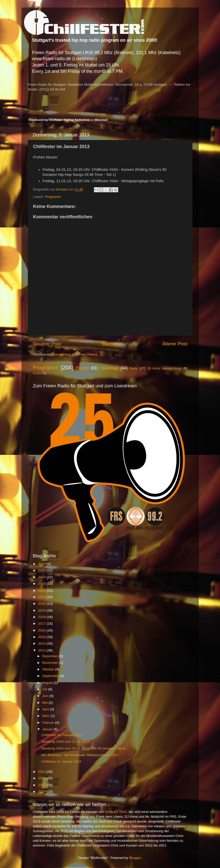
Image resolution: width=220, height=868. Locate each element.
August (48, 683)
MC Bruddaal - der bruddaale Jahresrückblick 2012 (80, 755)
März (47, 716)
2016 (42, 630)
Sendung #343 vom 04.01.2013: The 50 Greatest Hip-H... (85, 748)
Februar (49, 723)
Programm (53, 197)
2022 (42, 590)
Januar (48, 729)
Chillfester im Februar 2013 (62, 735)
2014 (42, 643)
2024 (42, 577)
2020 (42, 604)
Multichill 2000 (116, 812)
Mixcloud (101, 120)
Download (109, 368)
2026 (42, 564)
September (51, 676)
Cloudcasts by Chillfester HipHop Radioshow (59, 120)
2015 (42, 637)
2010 (42, 785)
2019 (42, 610)
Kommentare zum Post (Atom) (74, 354)
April (46, 709)
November (51, 663)
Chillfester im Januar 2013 (61, 761)
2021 (42, 597)
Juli (45, 689)
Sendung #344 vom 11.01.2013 (65, 742)
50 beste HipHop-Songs (165, 368)
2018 (42, 617)
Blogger (135, 858)
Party (134, 368)
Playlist (82, 368)
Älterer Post (175, 344)
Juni (46, 696)
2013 (42, 650)
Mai (46, 703)
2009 (42, 792)
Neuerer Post (47, 344)
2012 (42, 772)
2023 (42, 584)
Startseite (112, 344)
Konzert (38, 373)
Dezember (51, 656)
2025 (42, 570)
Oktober (49, 669)
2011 (42, 778)
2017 (42, 624)
